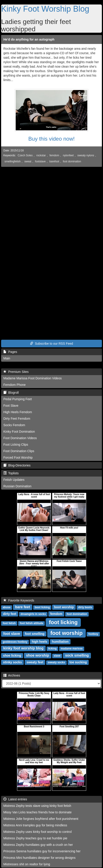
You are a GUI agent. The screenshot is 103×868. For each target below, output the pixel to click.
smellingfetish (13, 161)
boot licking (42, 607)
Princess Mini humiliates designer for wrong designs (39, 858)
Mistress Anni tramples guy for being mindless (35, 825)
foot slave (12, 634)
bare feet (23, 607)
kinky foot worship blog (24, 648)
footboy (93, 634)
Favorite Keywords (19, 600)
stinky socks (12, 662)
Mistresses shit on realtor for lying (27, 864)
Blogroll (11, 393)
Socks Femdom (14, 425)
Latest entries (15, 799)
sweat (28, 161)
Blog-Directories (17, 465)
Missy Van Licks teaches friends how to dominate (38, 812)
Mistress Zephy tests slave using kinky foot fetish (37, 806)
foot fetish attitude (31, 623)
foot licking (63, 622)
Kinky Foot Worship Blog (45, 9)
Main (7, 358)
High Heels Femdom (18, 412)
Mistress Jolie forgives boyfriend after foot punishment (41, 819)
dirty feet (10, 614)
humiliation (60, 642)
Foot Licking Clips (16, 445)
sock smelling (77, 655)
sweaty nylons (86, 155)
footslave (40, 161)
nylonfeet (68, 155)
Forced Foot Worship (18, 458)
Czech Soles (25, 155)
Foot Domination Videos (20, 438)
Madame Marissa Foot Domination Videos (32, 378)
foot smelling (35, 634)
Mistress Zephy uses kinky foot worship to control (38, 832)
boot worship (64, 607)
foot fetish (9, 623)
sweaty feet (35, 662)
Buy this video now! (52, 139)
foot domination (72, 161)
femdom (54, 155)
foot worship (67, 633)
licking (52, 649)
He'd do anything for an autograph (29, 39)
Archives (12, 675)
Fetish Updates (14, 480)
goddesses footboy (15, 642)
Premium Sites (16, 372)
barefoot (54, 161)
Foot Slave (11, 406)
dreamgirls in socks (33, 614)
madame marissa (72, 649)
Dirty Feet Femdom (17, 419)
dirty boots (85, 607)
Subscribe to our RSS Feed (51, 344)
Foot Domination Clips (19, 451)
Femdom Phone (15, 385)
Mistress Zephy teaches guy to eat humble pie (35, 838)
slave (57, 656)
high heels (40, 642)
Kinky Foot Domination (19, 432)
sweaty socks (56, 662)
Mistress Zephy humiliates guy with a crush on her (38, 845)
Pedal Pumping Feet (18, 399)
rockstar (41, 155)
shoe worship (38, 655)
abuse (7, 607)
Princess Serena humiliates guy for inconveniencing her (42, 851)
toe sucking (78, 662)
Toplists (11, 473)
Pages (10, 352)
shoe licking (12, 655)
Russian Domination (17, 486)
